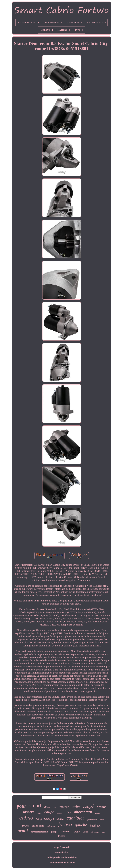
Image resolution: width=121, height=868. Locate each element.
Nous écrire (62, 852)
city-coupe (45, 818)
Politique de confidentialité (62, 858)
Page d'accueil (62, 847)
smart (35, 806)
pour (21, 806)
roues (25, 826)
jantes (85, 832)
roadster (66, 831)
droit (102, 819)
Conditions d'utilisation (62, 863)
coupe (49, 812)
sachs (59, 813)
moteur (64, 807)
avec (104, 832)
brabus (102, 807)
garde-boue (38, 826)
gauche (81, 825)
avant (23, 831)
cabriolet (75, 818)
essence (98, 813)
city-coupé (95, 832)
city (68, 813)
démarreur (50, 807)
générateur (92, 819)
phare (62, 835)
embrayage (51, 826)
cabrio (26, 818)
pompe (54, 832)
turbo (76, 807)
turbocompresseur (40, 832)
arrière (29, 812)
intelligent (96, 826)
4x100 (60, 819)
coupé (88, 806)
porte (39, 813)
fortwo (65, 824)
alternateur (83, 812)
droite (77, 832)
